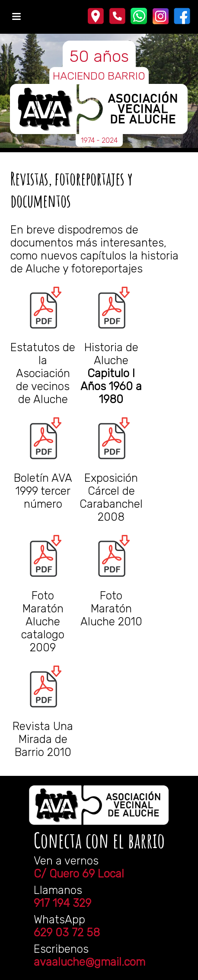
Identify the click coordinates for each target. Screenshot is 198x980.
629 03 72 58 (67, 932)
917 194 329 (62, 903)
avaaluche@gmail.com (89, 962)
